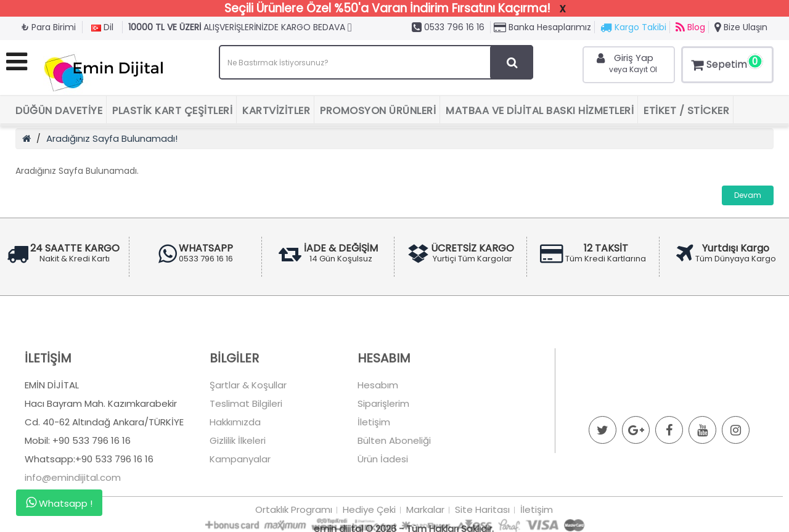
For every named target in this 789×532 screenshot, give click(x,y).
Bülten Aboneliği (394, 471)
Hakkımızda (235, 452)
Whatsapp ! (59, 503)
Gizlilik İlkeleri (238, 471)
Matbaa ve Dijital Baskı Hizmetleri (540, 111)
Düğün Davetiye (59, 111)
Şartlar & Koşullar (248, 415)
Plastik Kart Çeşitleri (172, 111)
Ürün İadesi (383, 489)
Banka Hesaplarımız (542, 27)
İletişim (374, 452)
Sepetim (726, 63)
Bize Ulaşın (741, 27)
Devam (748, 195)
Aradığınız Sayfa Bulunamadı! (112, 138)
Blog (690, 27)
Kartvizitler (276, 111)
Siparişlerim (383, 434)
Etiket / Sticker (686, 111)
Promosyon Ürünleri (378, 111)
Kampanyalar (240, 489)
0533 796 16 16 (448, 27)
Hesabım (378, 415)
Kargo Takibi (633, 27)
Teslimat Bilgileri (246, 434)
